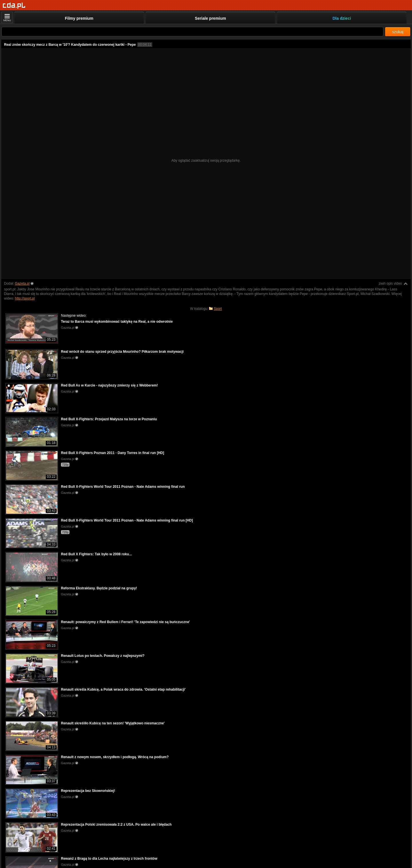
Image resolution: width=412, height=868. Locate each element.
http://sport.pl (25, 298)
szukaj (398, 32)
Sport (218, 309)
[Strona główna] (14, 6)
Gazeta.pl (22, 284)
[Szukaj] (192, 32)
